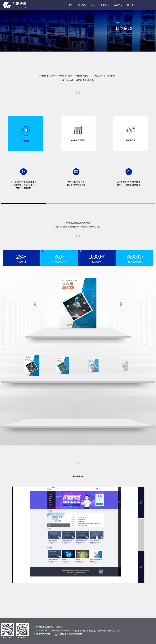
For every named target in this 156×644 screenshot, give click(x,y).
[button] (95, 304)
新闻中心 (118, 5)
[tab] (25, 136)
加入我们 (131, 5)
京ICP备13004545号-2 (43, 634)
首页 (71, 5)
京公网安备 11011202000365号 (68, 634)
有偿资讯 (105, 5)
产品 (93, 5)
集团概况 (82, 5)
